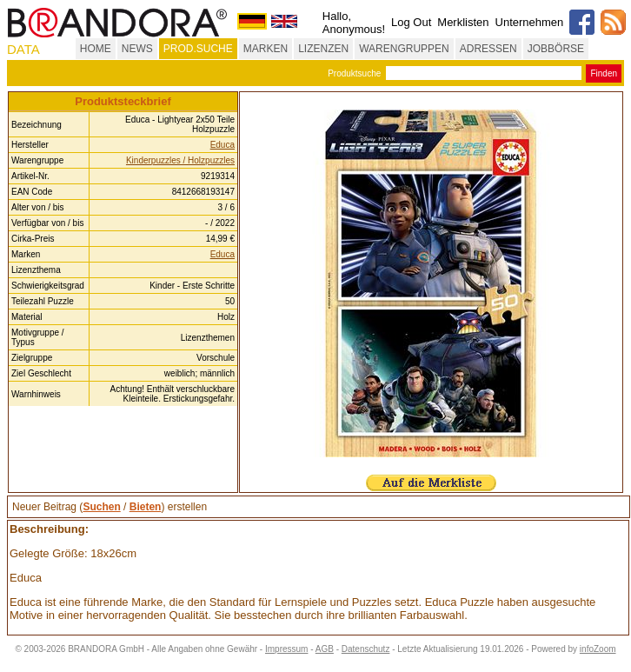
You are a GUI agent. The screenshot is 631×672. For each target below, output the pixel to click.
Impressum (286, 649)
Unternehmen (530, 22)
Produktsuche (354, 73)
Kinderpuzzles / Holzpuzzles (180, 160)
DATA (23, 49)
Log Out (411, 22)
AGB (325, 649)
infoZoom (598, 649)
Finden (604, 73)
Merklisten (463, 22)
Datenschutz (366, 649)
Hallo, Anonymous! (354, 23)
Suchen (101, 507)
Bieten (146, 507)
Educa (223, 145)
